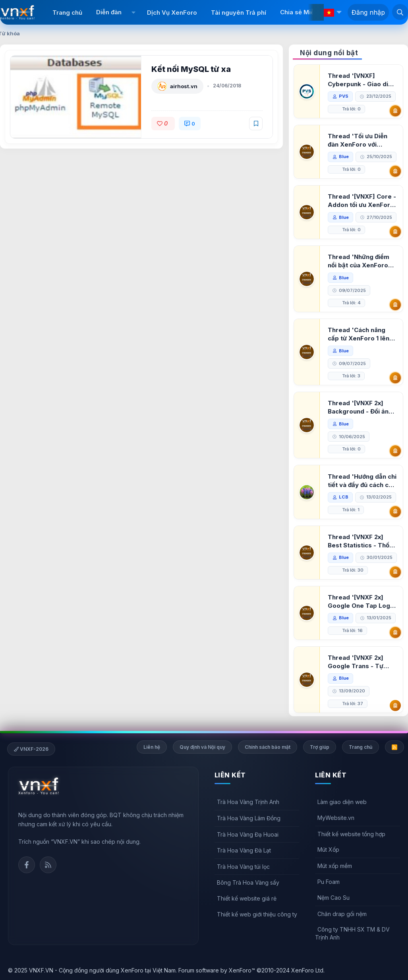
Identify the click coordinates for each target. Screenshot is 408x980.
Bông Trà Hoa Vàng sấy (248, 882)
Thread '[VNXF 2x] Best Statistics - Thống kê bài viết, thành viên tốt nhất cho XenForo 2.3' (362, 541)
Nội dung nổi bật (329, 53)
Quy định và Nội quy (202, 747)
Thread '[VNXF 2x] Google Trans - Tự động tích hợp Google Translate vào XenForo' (360, 662)
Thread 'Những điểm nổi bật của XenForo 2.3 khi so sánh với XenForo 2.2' (359, 261)
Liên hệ (152, 747)
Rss (48, 865)
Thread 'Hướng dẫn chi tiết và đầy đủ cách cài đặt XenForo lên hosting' (362, 481)
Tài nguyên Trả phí (239, 13)
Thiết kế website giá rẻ (247, 898)
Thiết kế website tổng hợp (351, 834)
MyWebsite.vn (336, 818)
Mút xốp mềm (335, 866)
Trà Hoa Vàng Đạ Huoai (248, 834)
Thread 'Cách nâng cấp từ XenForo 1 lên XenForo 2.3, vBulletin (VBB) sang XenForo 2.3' (361, 334)
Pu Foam (329, 882)
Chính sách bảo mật (268, 747)
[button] (133, 12)
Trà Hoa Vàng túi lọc (243, 867)
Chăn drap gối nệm (342, 914)
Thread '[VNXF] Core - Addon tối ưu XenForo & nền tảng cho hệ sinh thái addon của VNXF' (362, 201)
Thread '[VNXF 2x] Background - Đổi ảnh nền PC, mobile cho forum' (360, 407)
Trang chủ (67, 13)
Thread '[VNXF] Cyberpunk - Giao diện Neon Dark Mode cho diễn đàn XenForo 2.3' (362, 80)
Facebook (27, 865)
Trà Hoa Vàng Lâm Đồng (249, 818)
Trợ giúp (320, 747)
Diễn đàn (109, 12)
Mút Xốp (328, 850)
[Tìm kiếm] (400, 12)
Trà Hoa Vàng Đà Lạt (244, 850)
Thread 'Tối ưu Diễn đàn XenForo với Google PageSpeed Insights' (358, 140)
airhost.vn (184, 86)
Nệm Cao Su (334, 898)
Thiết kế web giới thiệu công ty (257, 914)
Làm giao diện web (342, 802)
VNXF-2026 (31, 749)
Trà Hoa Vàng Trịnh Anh (248, 802)
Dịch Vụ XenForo (172, 13)
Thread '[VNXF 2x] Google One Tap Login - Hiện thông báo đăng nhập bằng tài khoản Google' (362, 602)
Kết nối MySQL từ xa (191, 69)
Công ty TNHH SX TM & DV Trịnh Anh (352, 933)
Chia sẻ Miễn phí (304, 12)
